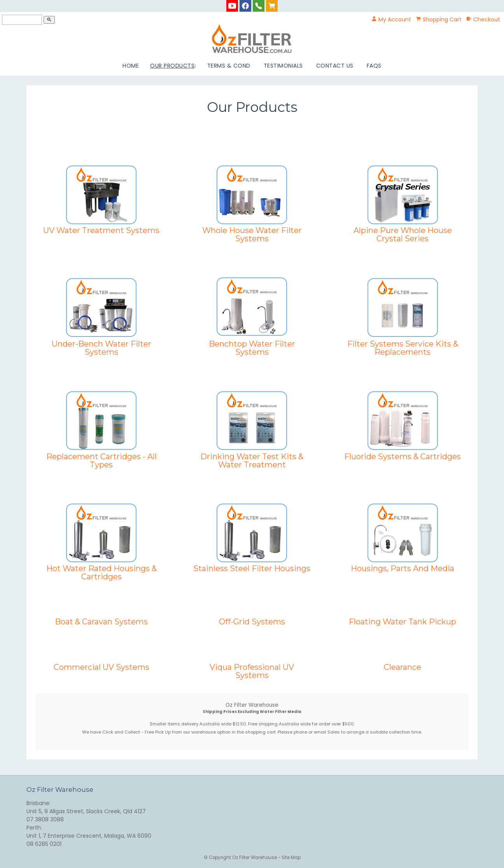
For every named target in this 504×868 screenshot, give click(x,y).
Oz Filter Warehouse (255, 858)
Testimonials (283, 66)
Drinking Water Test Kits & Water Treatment (252, 460)
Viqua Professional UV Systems (252, 671)
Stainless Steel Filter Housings (252, 568)
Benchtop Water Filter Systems (252, 348)
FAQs (374, 66)
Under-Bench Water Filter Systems (101, 348)
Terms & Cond (229, 66)
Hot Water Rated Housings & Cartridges (101, 572)
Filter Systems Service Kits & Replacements (403, 348)
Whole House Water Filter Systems (252, 234)
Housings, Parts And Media (402, 568)
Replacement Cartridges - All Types (101, 460)
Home (131, 66)
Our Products (172, 66)
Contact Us (335, 66)
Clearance (402, 667)
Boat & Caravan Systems (101, 621)
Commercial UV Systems (101, 667)
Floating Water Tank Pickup (402, 621)
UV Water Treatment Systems (101, 230)
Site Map (291, 858)
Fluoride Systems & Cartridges (402, 456)
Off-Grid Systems (252, 621)
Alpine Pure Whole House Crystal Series (403, 234)
